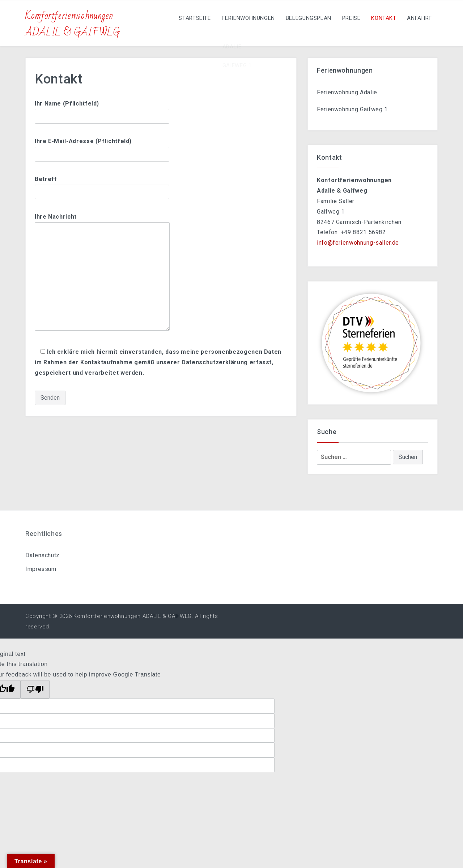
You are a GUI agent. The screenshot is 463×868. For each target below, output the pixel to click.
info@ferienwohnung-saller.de (358, 243)
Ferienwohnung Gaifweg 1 (352, 109)
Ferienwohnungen (242, 18)
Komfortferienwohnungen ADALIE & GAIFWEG (73, 24)
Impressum (41, 569)
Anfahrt (419, 18)
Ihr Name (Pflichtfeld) (102, 110)
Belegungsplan (303, 18)
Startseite (187, 18)
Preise (348, 18)
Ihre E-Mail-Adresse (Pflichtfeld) (102, 147)
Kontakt (381, 18)
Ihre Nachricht (102, 273)
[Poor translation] (35, 689)
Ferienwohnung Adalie (347, 92)
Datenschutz (43, 555)
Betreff (102, 185)
